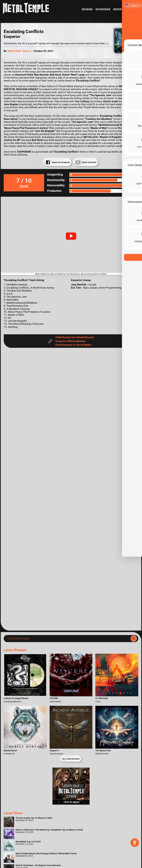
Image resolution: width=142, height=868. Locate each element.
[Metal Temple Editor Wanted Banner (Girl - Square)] (71, 804)
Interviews (103, 9)
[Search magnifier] (134, 639)
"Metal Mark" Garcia (18, 51)
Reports (119, 9)
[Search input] (68, 639)
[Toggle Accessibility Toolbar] (135, 843)
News (131, 9)
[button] (71, 236)
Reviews (87, 9)
